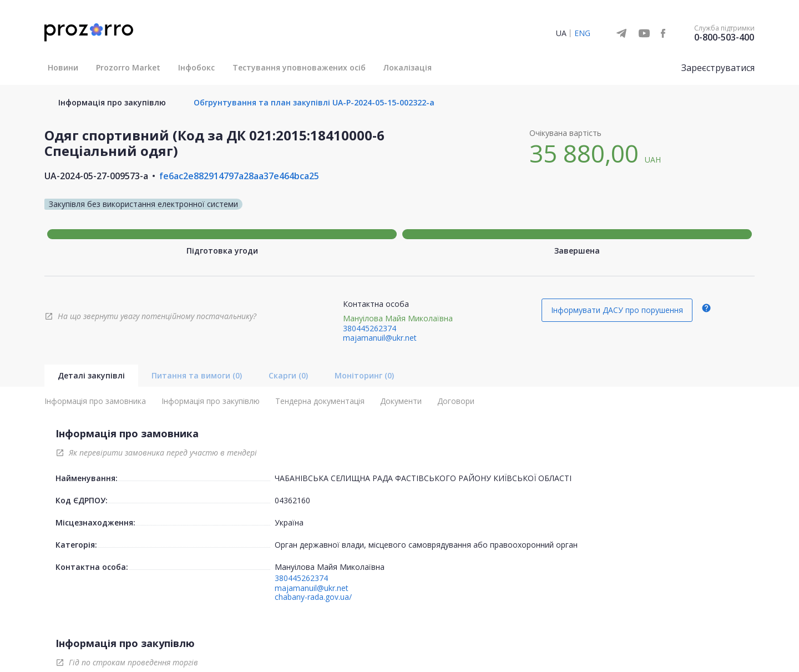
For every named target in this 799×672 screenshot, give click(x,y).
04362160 (292, 500)
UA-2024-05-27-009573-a (96, 176)
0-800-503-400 (724, 37)
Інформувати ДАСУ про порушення (617, 310)
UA (561, 33)
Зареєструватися (718, 68)
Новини (63, 67)
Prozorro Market (128, 67)
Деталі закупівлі (91, 375)
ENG (582, 33)
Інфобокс (196, 67)
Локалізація (408, 67)
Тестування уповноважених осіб (299, 67)
